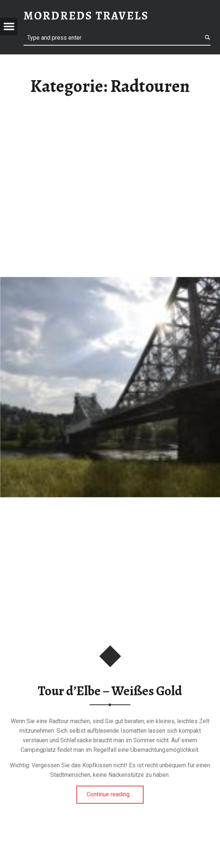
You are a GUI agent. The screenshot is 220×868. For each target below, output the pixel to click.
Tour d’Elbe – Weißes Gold (110, 691)
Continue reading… (115, 792)
